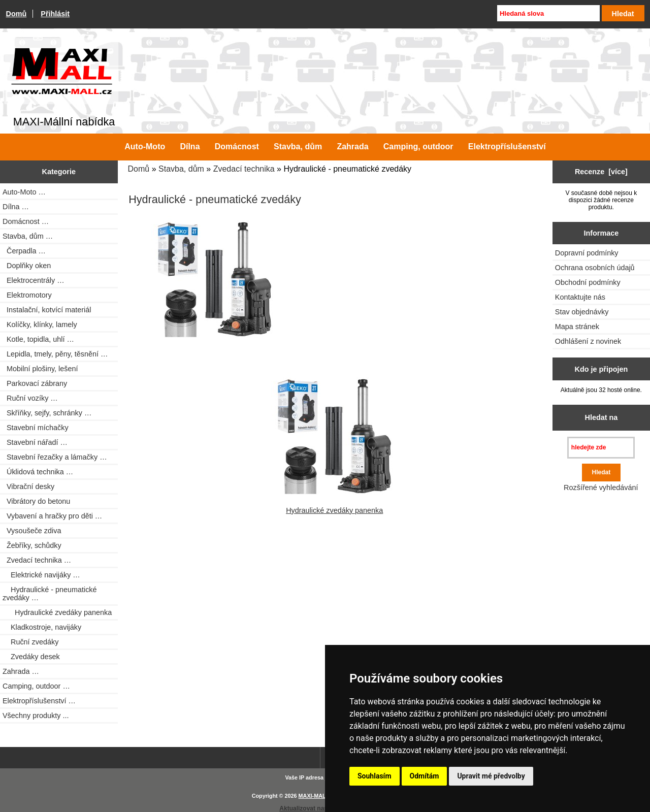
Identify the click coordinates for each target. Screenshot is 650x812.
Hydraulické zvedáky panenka (57, 612)
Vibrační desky (28, 486)
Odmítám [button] (425, 776)
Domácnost (237, 147)
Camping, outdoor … (36, 686)
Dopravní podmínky (587, 253)
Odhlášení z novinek (588, 341)
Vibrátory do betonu (36, 501)
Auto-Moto (145, 147)
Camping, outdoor (418, 147)
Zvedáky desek (31, 657)
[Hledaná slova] (548, 13)
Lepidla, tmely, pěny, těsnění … (55, 354)
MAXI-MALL (314, 796)
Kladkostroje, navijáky (42, 627)
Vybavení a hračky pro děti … (52, 516)
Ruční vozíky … (30, 398)
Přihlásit (55, 14)
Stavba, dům (181, 169)
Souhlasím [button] (375, 776)
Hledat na (602, 417)
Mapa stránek (577, 327)
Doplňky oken (27, 266)
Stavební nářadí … (35, 442)
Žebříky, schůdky (32, 545)
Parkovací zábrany (35, 383)
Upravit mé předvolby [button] (491, 776)
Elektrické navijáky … (41, 575)
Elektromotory (27, 295)
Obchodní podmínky (588, 282)
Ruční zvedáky (30, 642)
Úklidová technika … (38, 472)
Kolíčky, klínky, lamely (40, 324)
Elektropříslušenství (507, 147)
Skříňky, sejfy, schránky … (47, 413)
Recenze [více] (601, 172)
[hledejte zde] (601, 448)
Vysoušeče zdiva (32, 531)
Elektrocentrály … (34, 280)
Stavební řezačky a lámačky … (55, 457)
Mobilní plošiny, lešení (40, 369)
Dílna (190, 147)
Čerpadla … (24, 251)
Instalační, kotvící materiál (47, 310)
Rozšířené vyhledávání (601, 488)
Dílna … (16, 207)
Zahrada (352, 147)
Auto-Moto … (24, 192)
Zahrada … (21, 671)
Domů (17, 14)
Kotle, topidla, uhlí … (38, 339)
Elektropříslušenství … (39, 701)
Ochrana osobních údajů (595, 268)
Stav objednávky (582, 312)
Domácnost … (26, 221)
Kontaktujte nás (580, 297)
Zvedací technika (244, 169)
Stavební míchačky (36, 428)
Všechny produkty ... (36, 716)
